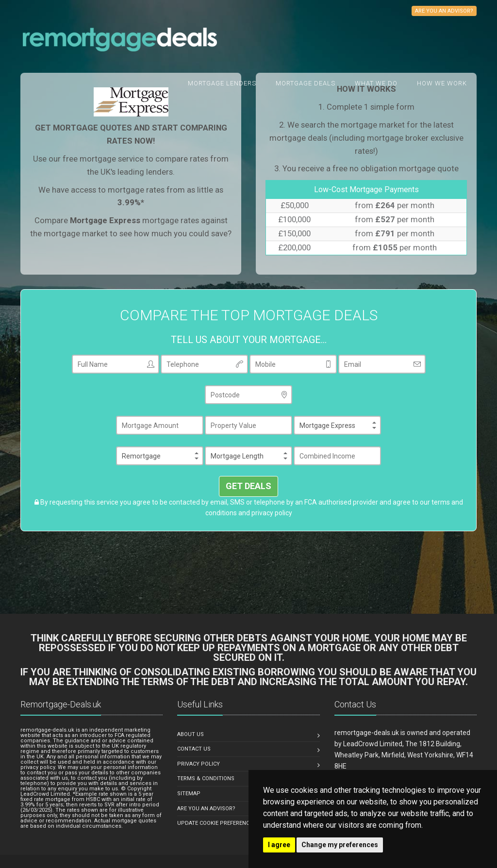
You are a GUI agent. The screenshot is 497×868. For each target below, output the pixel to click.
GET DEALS (248, 486)
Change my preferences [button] (340, 845)
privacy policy (272, 513)
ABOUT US (191, 734)
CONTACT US (194, 749)
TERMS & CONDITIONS (206, 778)
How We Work (442, 83)
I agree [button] (279, 845)
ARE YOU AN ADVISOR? (206, 809)
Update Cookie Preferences (216, 823)
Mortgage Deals (306, 83)
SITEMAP (189, 794)
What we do (376, 83)
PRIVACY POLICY (199, 764)
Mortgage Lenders (222, 83)
